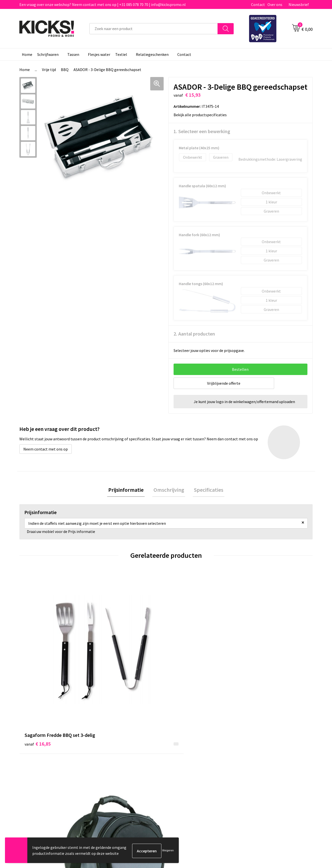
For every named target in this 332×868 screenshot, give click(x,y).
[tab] (128, 491)
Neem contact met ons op (46, 449)
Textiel (121, 54)
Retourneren (183, 754)
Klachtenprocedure (116, 762)
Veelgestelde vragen (117, 747)
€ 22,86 (111, 653)
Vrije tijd (49, 70)
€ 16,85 (38, 661)
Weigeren (168, 851)
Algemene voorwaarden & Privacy (273, 739)
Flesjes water (99, 54)
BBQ (65, 70)
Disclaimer (254, 754)
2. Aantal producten (194, 334)
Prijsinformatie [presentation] (128, 491)
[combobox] (154, 29)
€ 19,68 (258, 653)
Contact (258, 4)
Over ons (275, 4)
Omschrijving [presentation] (169, 491)
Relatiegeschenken (152, 54)
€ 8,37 (183, 661)
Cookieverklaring (259, 747)
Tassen (73, 54)
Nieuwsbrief (299, 4)
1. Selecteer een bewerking (202, 131)
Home (27, 54)
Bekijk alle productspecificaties (202, 115)
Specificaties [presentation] (206, 491)
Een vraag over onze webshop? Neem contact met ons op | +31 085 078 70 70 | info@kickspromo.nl (103, 4)
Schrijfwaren (48, 54)
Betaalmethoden (187, 747)
